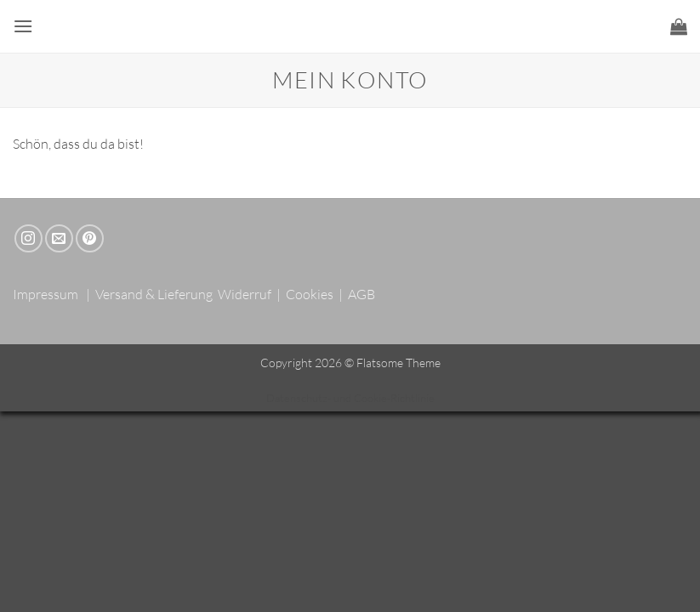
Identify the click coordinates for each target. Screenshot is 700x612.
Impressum (46, 294)
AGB (361, 294)
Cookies (310, 294)
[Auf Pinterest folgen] (90, 238)
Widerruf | (250, 294)
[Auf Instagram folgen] (28, 238)
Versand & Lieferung (154, 294)
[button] (23, 26)
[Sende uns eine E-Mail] (59, 238)
